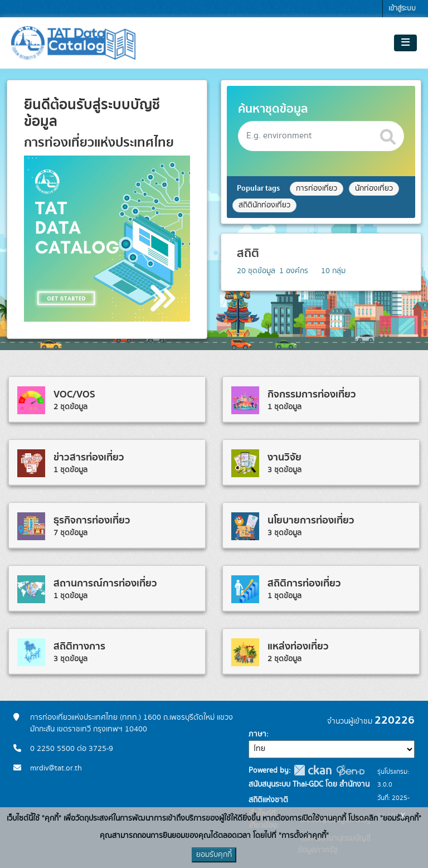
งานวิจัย (284, 457)
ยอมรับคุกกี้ (214, 855)
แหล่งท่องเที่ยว (298, 646)
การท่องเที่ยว (317, 188)
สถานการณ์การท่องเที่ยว (105, 583)
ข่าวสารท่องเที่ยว (89, 457)
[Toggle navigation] (405, 43)
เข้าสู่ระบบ (402, 9)
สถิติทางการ (79, 646)
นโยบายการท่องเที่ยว (311, 520)
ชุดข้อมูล (256, 271)
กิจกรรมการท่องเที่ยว (312, 394)
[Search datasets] (321, 136)
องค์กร (294, 271)
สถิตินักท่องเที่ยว (264, 205)
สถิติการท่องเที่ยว (304, 583)
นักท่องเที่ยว (374, 188)
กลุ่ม (333, 271)
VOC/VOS (74, 394)
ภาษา (257, 734)
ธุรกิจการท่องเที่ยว (92, 520)
